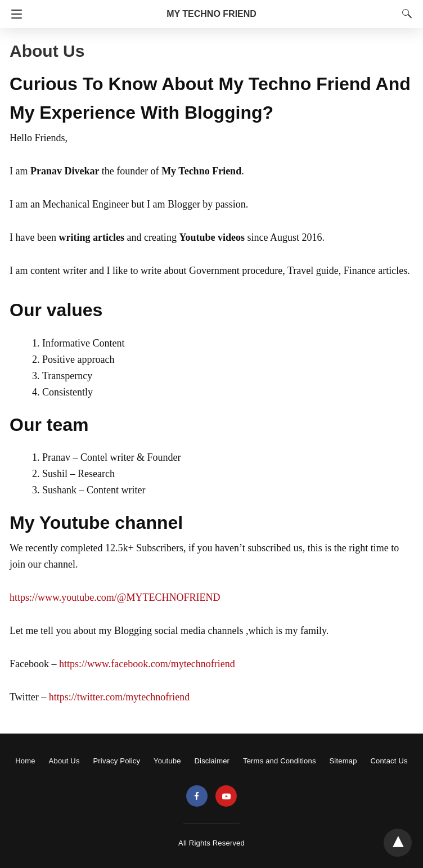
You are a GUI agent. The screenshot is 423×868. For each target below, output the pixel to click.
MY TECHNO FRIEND (211, 14)
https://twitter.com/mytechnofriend (119, 697)
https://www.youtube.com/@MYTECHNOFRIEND (115, 597)
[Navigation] (14, 14)
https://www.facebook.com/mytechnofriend (147, 664)
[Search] (404, 14)
